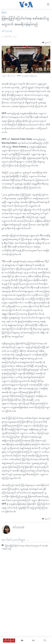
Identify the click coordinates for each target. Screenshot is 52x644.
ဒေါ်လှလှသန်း (7, 31)
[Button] (46, 42)
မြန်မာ (4, 12)
